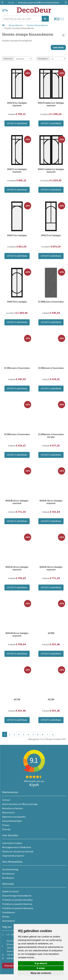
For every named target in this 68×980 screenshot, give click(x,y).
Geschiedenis (9, 921)
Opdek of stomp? (11, 891)
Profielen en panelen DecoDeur (17, 900)
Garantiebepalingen (12, 821)
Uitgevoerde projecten (13, 856)
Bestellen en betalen (13, 808)
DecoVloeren (8, 874)
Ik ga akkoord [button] (41, 963)
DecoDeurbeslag (10, 869)
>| (53, 734)
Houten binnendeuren (37, 25)
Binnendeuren (16, 25)
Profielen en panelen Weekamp (18, 908)
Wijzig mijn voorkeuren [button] (41, 973)
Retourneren (8, 812)
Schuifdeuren (9, 912)
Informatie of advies (12, 843)
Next (65, 2)
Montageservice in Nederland (16, 847)
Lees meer (58, 47)
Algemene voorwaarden (14, 817)
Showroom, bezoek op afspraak (18, 851)
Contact (6, 800)
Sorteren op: (8, 59)
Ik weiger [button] (41, 968)
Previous (3, 2)
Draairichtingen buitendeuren (17, 896)
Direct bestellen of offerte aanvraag (20, 804)
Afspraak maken (12, 966)
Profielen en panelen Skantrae (17, 904)
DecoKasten (8, 878)
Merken (6, 917)
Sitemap (6, 829)
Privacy (6, 825)
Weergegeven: (43, 59)
